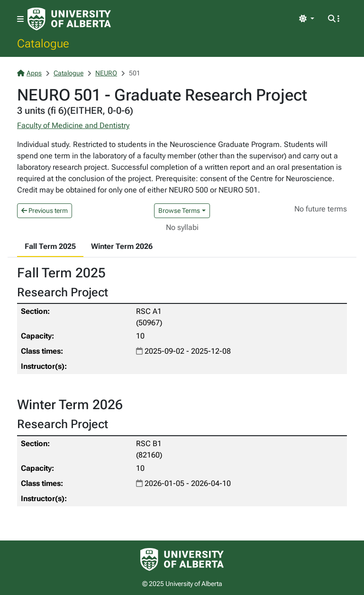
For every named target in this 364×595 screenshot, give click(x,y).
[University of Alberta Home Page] (69, 19)
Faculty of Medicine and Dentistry (73, 125)
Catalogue (43, 43)
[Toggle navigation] (20, 19)
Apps (29, 73)
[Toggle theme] (307, 19)
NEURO (106, 73)
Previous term (45, 211)
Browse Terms (179, 211)
